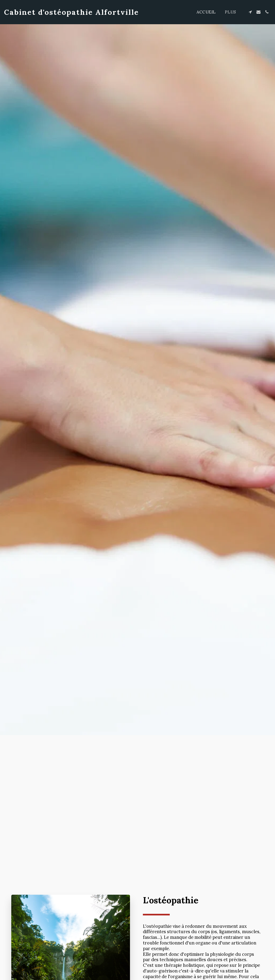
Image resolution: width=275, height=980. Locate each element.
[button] (250, 12)
